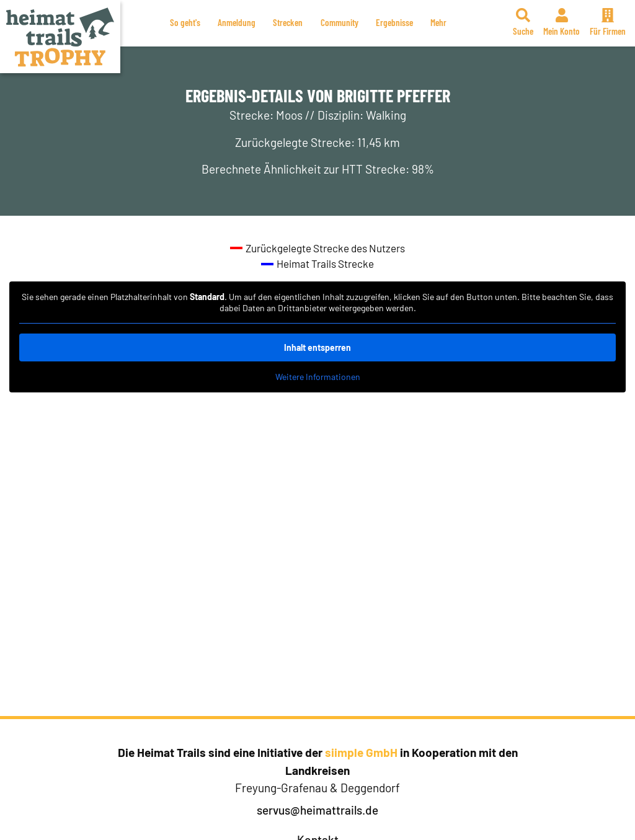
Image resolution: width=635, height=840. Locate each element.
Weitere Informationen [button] (318, 377)
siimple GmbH (361, 752)
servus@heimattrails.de (317, 810)
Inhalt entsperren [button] (317, 347)
